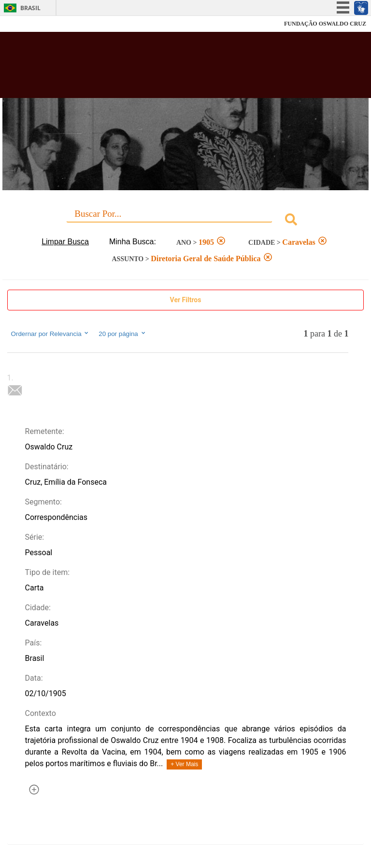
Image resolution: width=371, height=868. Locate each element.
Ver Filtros (186, 300)
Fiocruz (29, 24)
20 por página (122, 334)
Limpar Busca (65, 242)
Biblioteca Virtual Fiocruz (162, 69)
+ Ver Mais (184, 764)
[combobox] (186, 221)
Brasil (30, 8)
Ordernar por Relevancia (50, 334)
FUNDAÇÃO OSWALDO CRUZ (325, 24)
